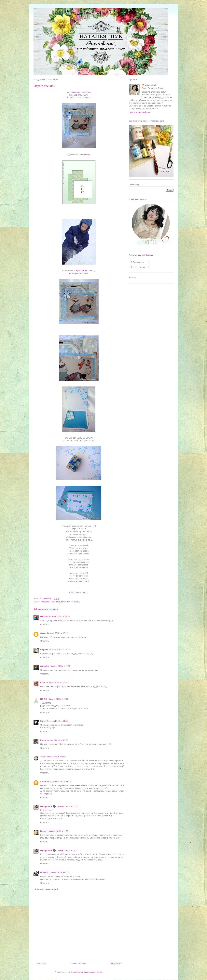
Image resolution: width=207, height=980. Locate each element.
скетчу (87, 154)
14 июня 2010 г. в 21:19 (60, 666)
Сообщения (137, 262)
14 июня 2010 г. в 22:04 (57, 683)
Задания (45, 602)
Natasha (44, 617)
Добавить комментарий (46, 889)
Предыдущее (116, 963)
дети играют (74, 273)
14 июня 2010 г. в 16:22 (57, 633)
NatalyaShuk (46, 806)
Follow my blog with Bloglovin (141, 255)
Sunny (43, 721)
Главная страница (78, 963)
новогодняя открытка (81, 92)
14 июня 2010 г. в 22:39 (58, 721)
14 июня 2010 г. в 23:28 (58, 740)
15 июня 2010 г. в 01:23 (62, 782)
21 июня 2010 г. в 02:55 (59, 872)
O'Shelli (44, 872)
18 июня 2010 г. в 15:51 (67, 850)
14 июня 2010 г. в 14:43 (59, 617)
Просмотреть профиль (139, 112)
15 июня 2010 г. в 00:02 (56, 757)
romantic (44, 666)
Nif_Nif (43, 699)
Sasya (43, 633)
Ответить (45, 625)
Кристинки (81, 270)
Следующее (41, 963)
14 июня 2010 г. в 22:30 (58, 699)
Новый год (55, 602)
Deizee (43, 831)
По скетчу (75, 602)
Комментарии (138, 267)
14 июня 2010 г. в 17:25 (59, 650)
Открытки (66, 602)
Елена (43, 740)
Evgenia (44, 650)
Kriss (43, 683)
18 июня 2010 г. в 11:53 (58, 831)
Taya (42, 757)
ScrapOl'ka (45, 782)
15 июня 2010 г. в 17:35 (67, 806)
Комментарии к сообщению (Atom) (87, 972)
